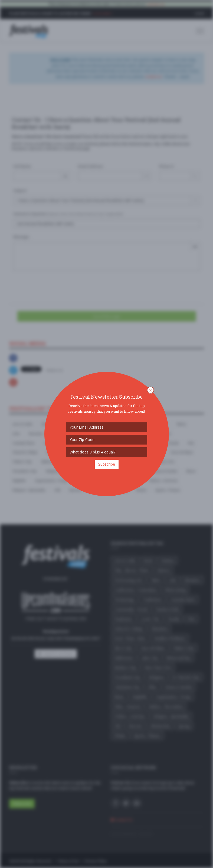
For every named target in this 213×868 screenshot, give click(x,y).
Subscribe (107, 464)
